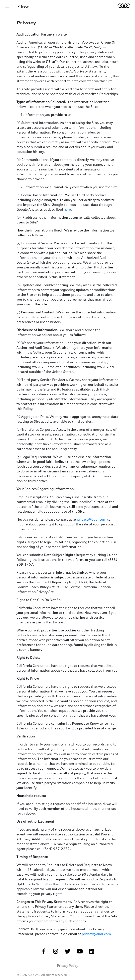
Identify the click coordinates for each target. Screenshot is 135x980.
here (67, 209)
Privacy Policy (67, 966)
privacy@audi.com (92, 519)
